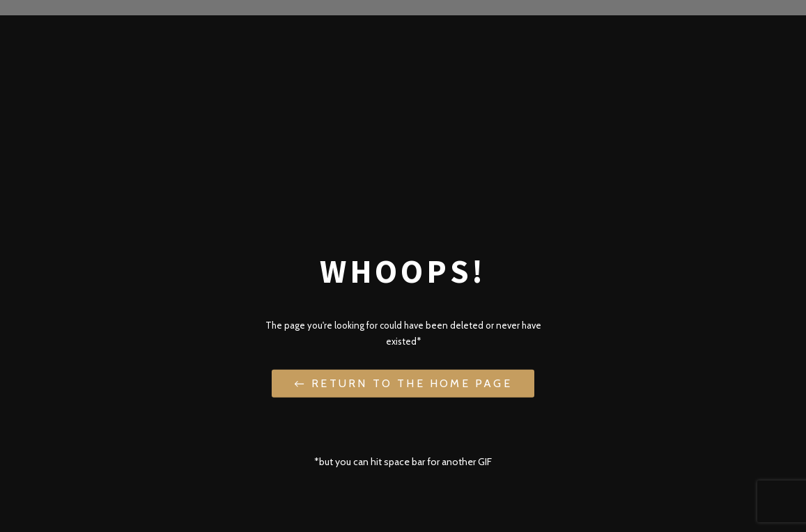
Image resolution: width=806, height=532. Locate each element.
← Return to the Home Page (403, 383)
